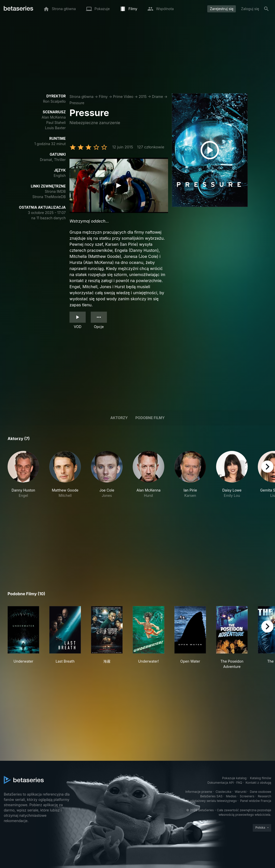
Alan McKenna (54, 117)
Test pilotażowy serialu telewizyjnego (210, 801)
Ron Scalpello (54, 101)
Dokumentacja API (221, 783)
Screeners (247, 796)
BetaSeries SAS (211, 796)
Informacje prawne (199, 792)
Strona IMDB (55, 191)
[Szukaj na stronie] (266, 9)
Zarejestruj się (222, 9)
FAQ (239, 783)
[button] (23, 474)
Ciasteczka (223, 792)
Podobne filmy (150, 418)
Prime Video (123, 97)
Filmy (103, 97)
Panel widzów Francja (256, 801)
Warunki (241, 792)
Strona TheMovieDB (49, 197)
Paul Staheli (56, 123)
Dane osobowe (260, 792)
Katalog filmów (261, 778)
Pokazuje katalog (234, 778)
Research (265, 796)
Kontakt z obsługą (258, 783)
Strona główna (82, 97)
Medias (231, 796)
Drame (157, 97)
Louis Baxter (55, 128)
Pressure (77, 103)
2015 (143, 97)
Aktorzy (119, 418)
